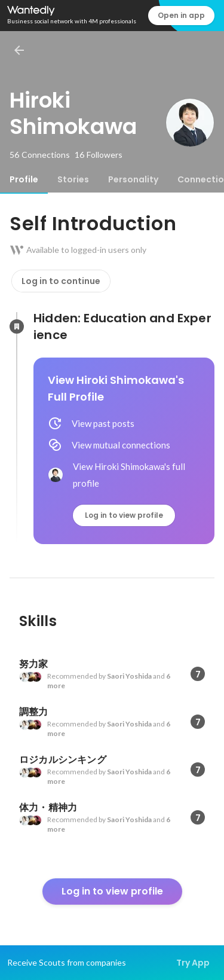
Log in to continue (61, 281)
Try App (193, 963)
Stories (73, 179)
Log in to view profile (124, 515)
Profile (24, 179)
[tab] (24, 179)
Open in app (181, 15)
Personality (133, 179)
